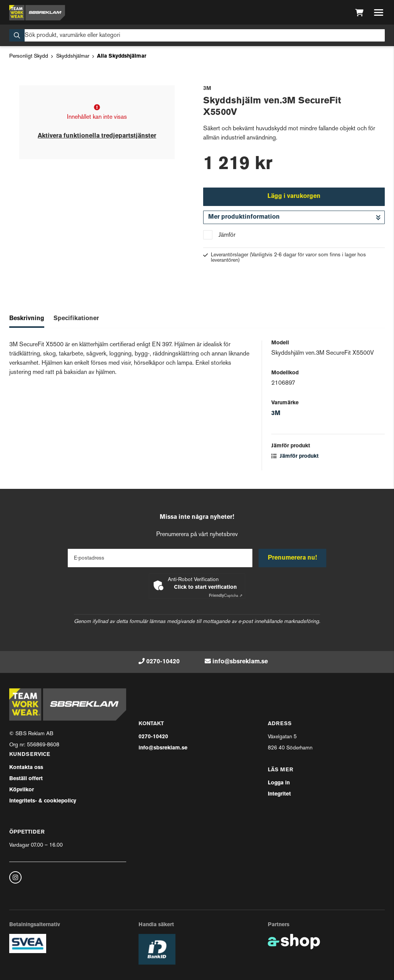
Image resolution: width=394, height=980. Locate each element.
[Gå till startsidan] (37, 13)
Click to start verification (205, 587)
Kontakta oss (26, 768)
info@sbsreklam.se (240, 662)
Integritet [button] (279, 794)
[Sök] (197, 35)
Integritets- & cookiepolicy (43, 801)
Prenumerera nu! (292, 558)
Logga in (279, 783)
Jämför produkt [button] (295, 456)
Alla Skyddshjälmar (122, 56)
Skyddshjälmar (73, 56)
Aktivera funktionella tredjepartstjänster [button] (97, 136)
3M (276, 414)
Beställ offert (26, 779)
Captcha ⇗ (226, 596)
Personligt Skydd (29, 56)
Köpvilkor (22, 790)
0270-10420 (163, 662)
